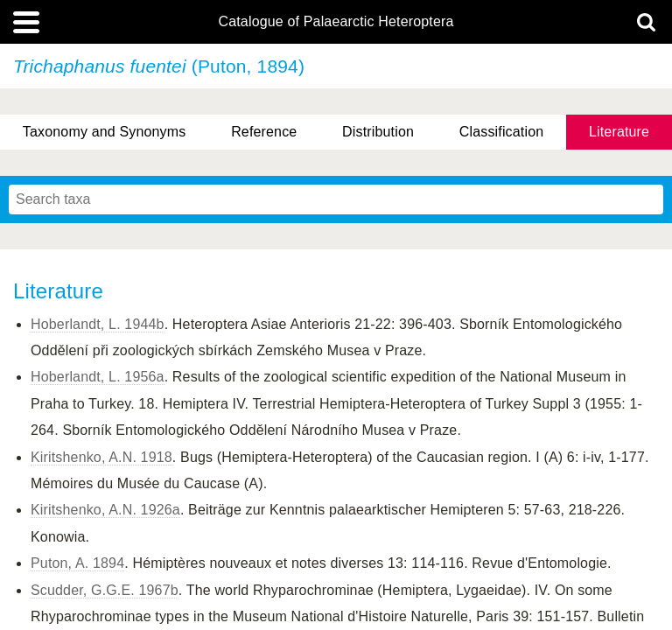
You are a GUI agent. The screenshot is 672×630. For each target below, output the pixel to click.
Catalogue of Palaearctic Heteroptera (336, 22)
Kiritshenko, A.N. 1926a (105, 510)
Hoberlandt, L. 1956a (98, 377)
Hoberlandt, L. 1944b (98, 324)
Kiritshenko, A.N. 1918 (101, 457)
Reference (264, 132)
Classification (502, 132)
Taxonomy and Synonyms (105, 132)
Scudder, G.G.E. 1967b (105, 590)
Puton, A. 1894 (77, 563)
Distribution (378, 132)
